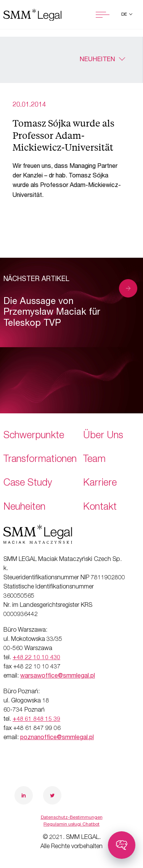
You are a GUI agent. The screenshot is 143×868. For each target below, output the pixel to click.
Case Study (28, 484)
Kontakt (100, 508)
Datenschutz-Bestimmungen (72, 818)
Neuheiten (97, 60)
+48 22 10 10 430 (36, 658)
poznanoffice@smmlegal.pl (57, 738)
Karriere (100, 484)
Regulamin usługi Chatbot (71, 824)
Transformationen (40, 460)
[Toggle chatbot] (122, 845)
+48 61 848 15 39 (36, 720)
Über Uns (103, 436)
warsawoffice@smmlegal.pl (58, 676)
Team (94, 460)
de (125, 15)
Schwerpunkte (34, 436)
